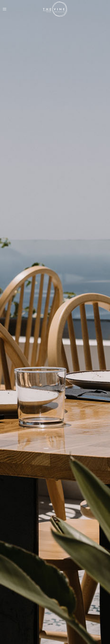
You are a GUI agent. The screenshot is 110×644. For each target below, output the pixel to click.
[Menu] (5, 9)
